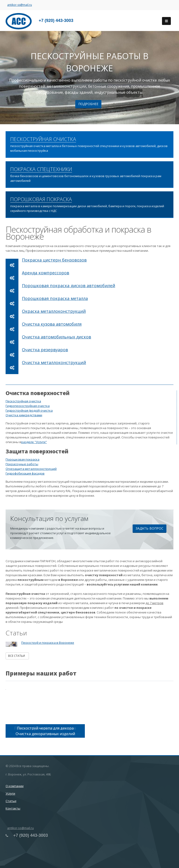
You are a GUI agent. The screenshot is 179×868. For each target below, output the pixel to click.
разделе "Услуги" (34, 442)
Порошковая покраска (22, 459)
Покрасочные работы (22, 464)
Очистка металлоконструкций (54, 362)
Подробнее (88, 104)
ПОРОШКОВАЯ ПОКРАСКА (41, 199)
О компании (15, 786)
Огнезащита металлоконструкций (31, 469)
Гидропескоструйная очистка (28, 406)
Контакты (13, 808)
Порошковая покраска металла (55, 298)
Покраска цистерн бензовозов (54, 260)
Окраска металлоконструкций (54, 311)
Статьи (11, 801)
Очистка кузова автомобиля (52, 324)
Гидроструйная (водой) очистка (29, 410)
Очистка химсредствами (24, 415)
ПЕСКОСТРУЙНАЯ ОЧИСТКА (43, 139)
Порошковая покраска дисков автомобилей (69, 286)
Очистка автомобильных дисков (57, 337)
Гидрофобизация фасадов (25, 473)
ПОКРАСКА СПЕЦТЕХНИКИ (41, 169)
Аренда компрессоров (46, 273)
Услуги (10, 793)
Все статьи (17, 656)
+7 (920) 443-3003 (56, 21)
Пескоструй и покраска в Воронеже (48, 643)
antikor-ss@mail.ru (20, 5)
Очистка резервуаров (45, 350)
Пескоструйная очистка (23, 401)
